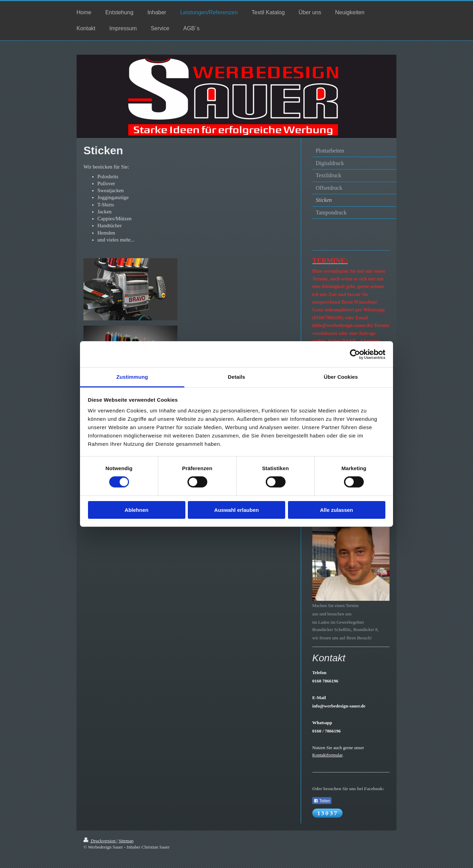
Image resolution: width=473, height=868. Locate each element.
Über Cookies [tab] (341, 377)
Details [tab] (236, 377)
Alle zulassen (336, 510)
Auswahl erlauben (236, 510)
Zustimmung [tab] (132, 377)
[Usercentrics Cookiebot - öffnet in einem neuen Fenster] (355, 354)
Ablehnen (136, 510)
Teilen (322, 801)
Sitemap (126, 841)
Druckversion (100, 841)
